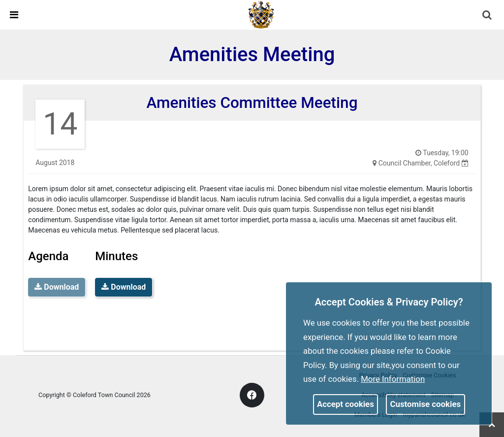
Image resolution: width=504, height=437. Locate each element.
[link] (261, 14)
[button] (488, 16)
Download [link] (124, 287)
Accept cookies (346, 404)
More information (393, 379)
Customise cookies (426, 404)
